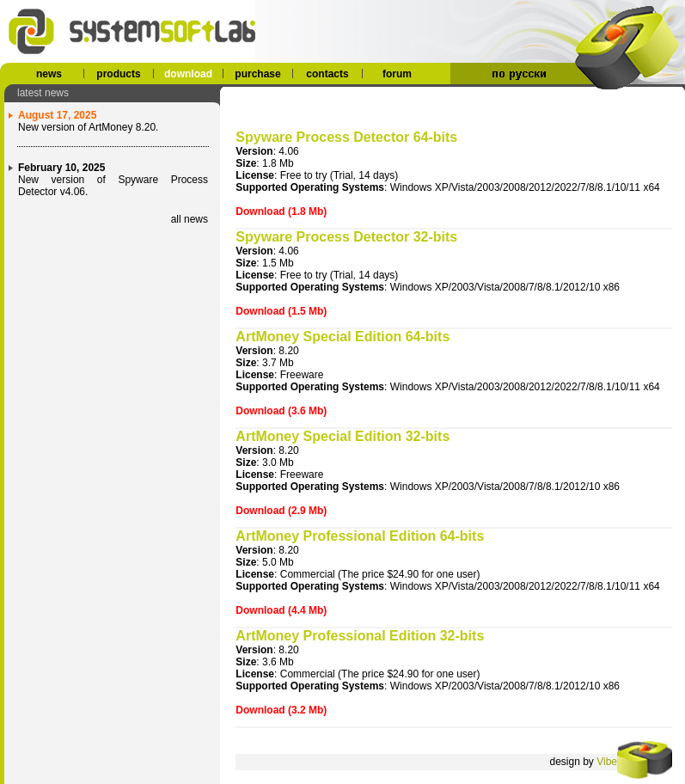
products (118, 74)
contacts (327, 74)
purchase (257, 74)
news (49, 74)
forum (397, 74)
